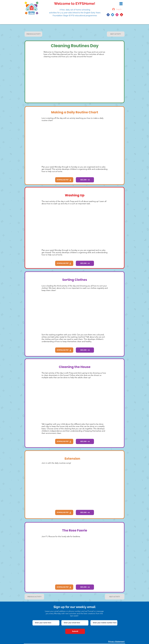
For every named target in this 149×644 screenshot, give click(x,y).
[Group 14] (113, 15)
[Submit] (75, 631)
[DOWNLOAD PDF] (64, 180)
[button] (121, 4)
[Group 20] (117, 15)
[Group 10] (108, 15)
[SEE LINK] (85, 180)
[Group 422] (121, 15)
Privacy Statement (116, 642)
